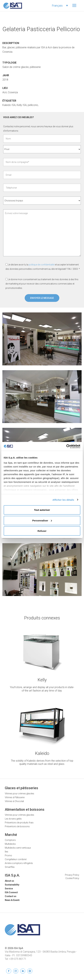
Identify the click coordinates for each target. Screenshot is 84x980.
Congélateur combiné (16, 859)
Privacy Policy (72, 875)
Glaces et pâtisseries (21, 788)
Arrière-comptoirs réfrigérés (19, 863)
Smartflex (10, 867)
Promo (8, 855)
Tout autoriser (42, 510)
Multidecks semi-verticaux (18, 848)
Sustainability (12, 885)
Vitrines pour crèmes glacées (19, 794)
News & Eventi (12, 900)
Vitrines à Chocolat (14, 801)
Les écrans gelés (13, 819)
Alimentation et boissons (25, 809)
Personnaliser (42, 520)
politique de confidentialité (42, 265)
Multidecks (10, 844)
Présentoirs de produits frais (19, 823)
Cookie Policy (72, 878)
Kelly (42, 680)
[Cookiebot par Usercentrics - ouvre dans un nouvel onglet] (66, 446)
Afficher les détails (63, 500)
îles (6, 852)
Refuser (42, 531)
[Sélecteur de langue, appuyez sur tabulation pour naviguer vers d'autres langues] (60, 6)
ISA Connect (11, 892)
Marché (11, 835)
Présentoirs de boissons (17, 826)
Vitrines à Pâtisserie (15, 797)
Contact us (11, 896)
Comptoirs (10, 840)
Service (9, 889)
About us (9, 881)
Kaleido (42, 753)
